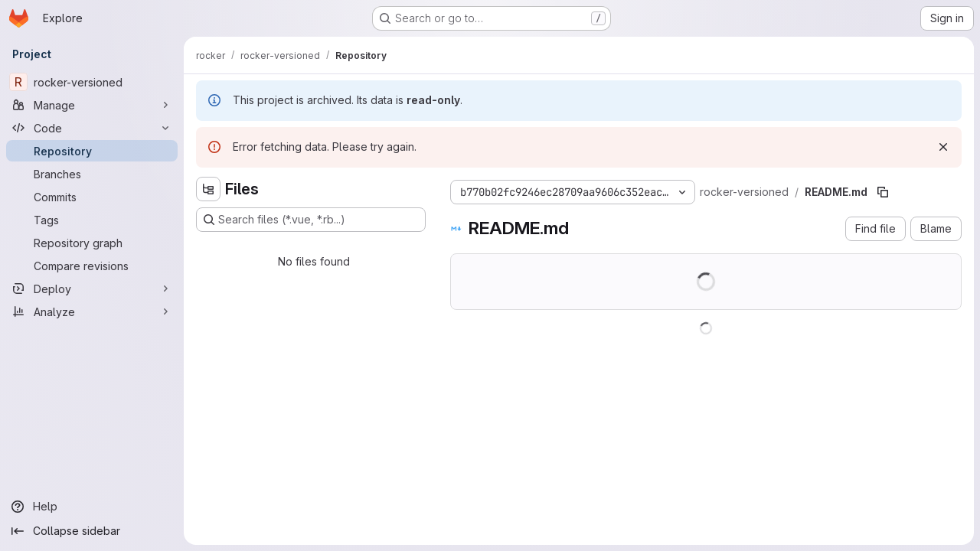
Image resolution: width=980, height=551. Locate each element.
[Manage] (92, 105)
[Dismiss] (943, 147)
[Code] (92, 128)
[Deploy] (92, 289)
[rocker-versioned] (92, 82)
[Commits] (92, 197)
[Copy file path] (883, 192)
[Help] (92, 507)
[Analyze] (92, 311)
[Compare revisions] (92, 266)
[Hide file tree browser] (208, 189)
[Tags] (92, 220)
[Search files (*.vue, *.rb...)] (311, 220)
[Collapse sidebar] (92, 531)
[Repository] (92, 151)
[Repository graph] (92, 243)
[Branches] (92, 174)
